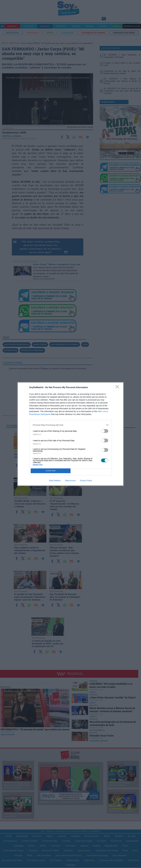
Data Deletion (55, 481)
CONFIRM (51, 471)
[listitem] (70, 425)
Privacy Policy (86, 481)
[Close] (118, 388)
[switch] (105, 431)
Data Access (70, 481)
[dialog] (70, 434)
